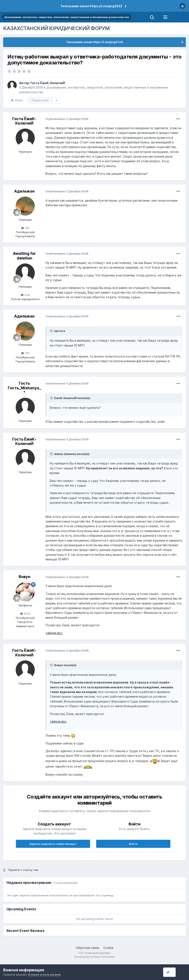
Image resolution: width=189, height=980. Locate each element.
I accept (173, 972)
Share (17, 100)
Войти (133, 844)
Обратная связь (88, 948)
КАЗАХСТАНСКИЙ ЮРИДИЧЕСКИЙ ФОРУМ (56, 28)
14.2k (25, 614)
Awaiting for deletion (24, 256)
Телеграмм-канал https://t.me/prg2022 (91, 6)
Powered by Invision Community (94, 957)
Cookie (108, 948)
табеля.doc (54, 633)
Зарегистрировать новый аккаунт (53, 844)
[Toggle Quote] (52, 331)
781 (25, 228)
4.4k (25, 295)
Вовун (24, 577)
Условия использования (44, 974)
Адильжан (24, 191)
